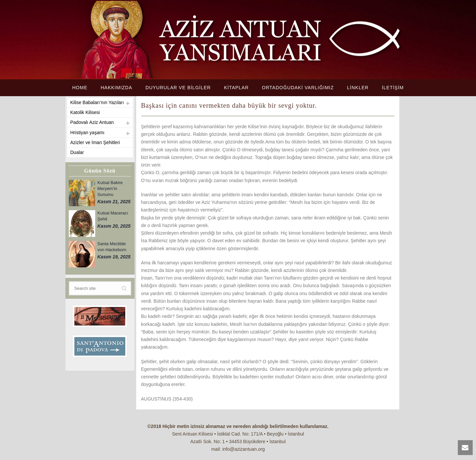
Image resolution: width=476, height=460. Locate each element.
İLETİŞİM (393, 88)
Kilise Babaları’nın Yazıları (97, 102)
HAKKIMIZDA (116, 88)
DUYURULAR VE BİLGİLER (178, 88)
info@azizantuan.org (243, 449)
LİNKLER (358, 88)
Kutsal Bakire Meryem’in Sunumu (110, 189)
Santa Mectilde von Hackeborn (112, 247)
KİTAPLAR (237, 88)
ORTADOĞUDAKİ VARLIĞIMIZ (298, 88)
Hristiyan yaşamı (87, 133)
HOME (80, 88)
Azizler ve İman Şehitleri (95, 142)
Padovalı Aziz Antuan (92, 122)
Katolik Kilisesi (85, 112)
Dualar (77, 152)
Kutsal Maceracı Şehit (113, 216)
